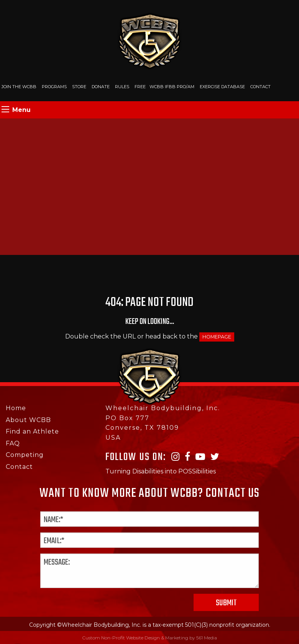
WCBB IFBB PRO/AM (172, 87)
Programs (54, 87)
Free (140, 87)
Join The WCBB (19, 87)
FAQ (13, 443)
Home (16, 408)
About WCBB (28, 420)
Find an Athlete (32, 431)
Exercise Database (222, 87)
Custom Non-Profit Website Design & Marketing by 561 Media (149, 638)
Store (79, 87)
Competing (25, 455)
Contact (260, 87)
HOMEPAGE (217, 337)
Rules (122, 87)
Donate (101, 87)
